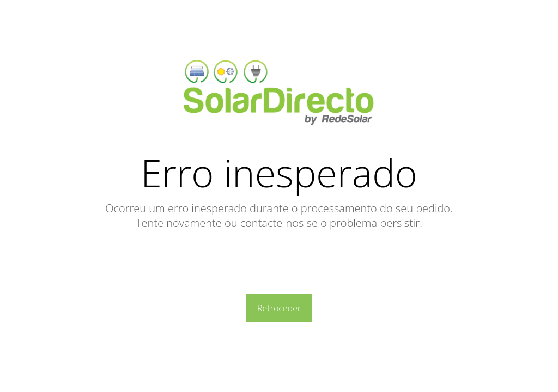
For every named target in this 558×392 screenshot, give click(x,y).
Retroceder (279, 308)
